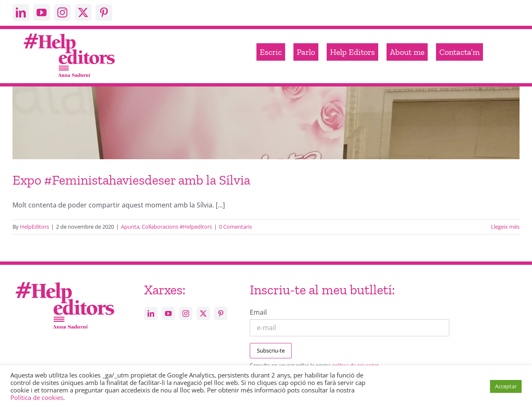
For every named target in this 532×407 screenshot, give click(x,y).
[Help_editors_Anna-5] (64, 281)
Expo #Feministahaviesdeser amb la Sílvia (131, 180)
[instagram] (62, 12)
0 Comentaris (235, 227)
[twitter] (83, 12)
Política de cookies (37, 397)
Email (258, 312)
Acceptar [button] (506, 386)
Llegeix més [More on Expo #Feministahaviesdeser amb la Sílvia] (505, 227)
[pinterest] (104, 12)
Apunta (130, 227)
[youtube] (42, 12)
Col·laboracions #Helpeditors (177, 227)
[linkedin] (21, 12)
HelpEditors (34, 227)
